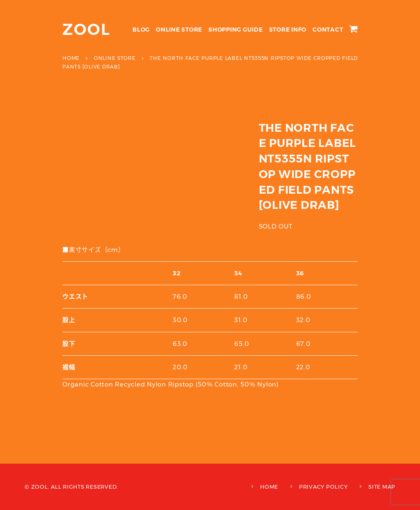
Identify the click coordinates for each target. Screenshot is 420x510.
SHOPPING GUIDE (236, 30)
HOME (269, 487)
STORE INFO (288, 30)
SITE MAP (382, 487)
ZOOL (86, 29)
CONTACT (328, 30)
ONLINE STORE (179, 30)
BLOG (141, 30)
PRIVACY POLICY (323, 487)
